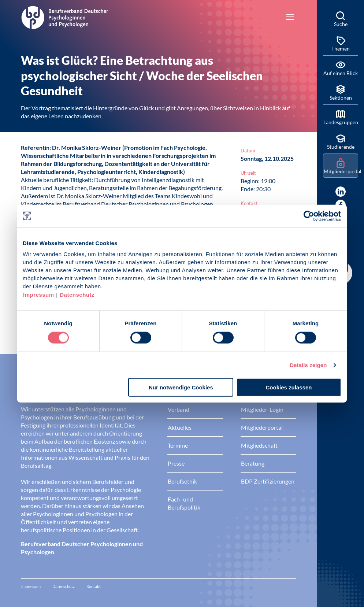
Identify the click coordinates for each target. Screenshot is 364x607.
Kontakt (94, 586)
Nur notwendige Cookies (181, 387)
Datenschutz (77, 295)
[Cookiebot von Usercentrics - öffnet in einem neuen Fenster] (309, 216)
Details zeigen (308, 365)
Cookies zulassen (289, 387)
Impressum (39, 295)
